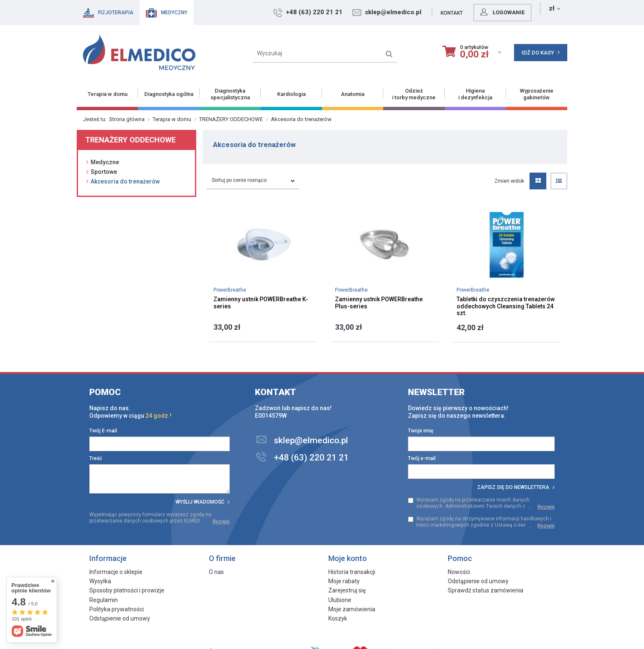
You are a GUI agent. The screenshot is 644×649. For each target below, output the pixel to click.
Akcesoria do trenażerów (125, 181)
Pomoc (105, 392)
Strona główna (127, 119)
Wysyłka (100, 581)
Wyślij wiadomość (203, 502)
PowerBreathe (230, 290)
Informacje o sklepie (116, 572)
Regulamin (104, 600)
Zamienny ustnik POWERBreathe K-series (261, 303)
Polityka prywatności (117, 609)
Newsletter (436, 392)
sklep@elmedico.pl (429, 12)
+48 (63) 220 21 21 (350, 12)
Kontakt (487, 13)
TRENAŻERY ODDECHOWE (231, 119)
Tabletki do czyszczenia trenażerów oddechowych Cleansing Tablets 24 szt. (506, 306)
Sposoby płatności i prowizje (127, 590)
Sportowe (104, 172)
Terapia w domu (172, 119)
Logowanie (537, 12)
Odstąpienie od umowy (120, 618)
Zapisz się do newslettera (516, 487)
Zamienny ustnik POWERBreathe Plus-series (379, 303)
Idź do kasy (541, 53)
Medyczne (105, 162)
